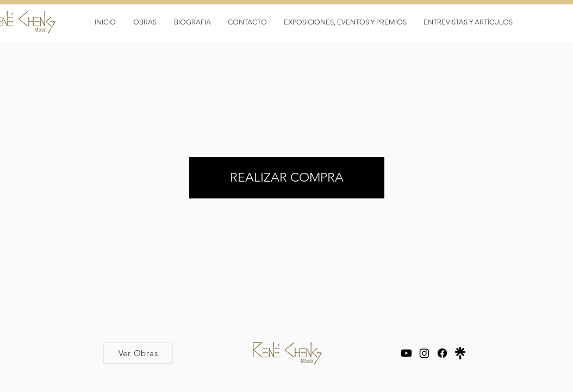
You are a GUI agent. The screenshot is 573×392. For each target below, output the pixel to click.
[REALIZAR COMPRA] (287, 178)
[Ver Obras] (138, 353)
